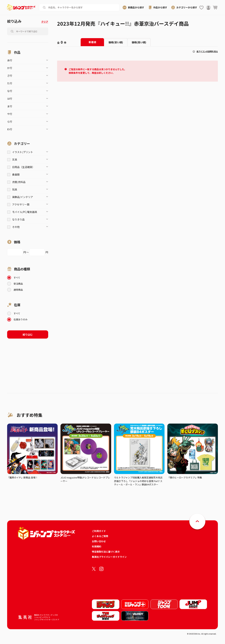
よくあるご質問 (100, 536)
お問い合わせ (99, 541)
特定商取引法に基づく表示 (106, 552)
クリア (45, 22)
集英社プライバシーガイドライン (109, 557)
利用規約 (97, 546)
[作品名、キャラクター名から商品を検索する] (82, 7)
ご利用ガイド (99, 531)
